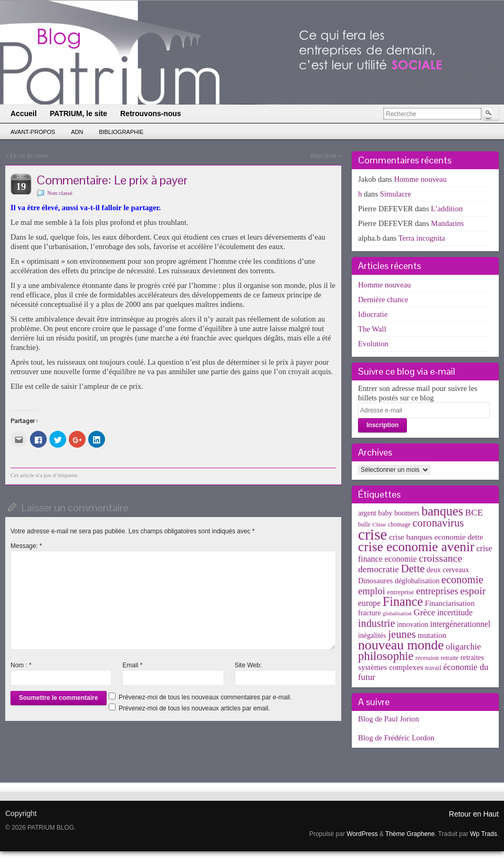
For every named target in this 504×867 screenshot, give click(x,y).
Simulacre (396, 194)
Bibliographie (121, 132)
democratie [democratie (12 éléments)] (379, 569)
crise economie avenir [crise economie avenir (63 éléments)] (416, 546)
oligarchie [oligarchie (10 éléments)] (463, 647)
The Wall (372, 329)
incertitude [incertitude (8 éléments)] (455, 612)
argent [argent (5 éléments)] (367, 513)
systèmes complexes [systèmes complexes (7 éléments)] (391, 667)
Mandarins (448, 223)
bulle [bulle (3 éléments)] (364, 524)
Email (132, 665)
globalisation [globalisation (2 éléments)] (397, 613)
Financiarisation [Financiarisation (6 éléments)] (450, 603)
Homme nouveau (420, 179)
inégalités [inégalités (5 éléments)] (372, 636)
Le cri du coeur (29, 156)
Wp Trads (483, 834)
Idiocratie (373, 314)
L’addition (447, 209)
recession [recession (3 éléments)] (427, 658)
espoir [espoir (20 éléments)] (473, 591)
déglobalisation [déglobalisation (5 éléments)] (417, 581)
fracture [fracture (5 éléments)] (369, 613)
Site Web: (248, 665)
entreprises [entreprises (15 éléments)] (437, 591)
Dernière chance (383, 300)
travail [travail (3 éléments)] (433, 668)
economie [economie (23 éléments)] (463, 580)
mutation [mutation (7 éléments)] (432, 635)
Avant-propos (33, 132)
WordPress (362, 834)
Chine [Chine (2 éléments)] (379, 525)
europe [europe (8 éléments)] (369, 603)
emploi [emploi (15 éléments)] (372, 591)
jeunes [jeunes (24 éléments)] (402, 634)
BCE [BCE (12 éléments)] (474, 512)
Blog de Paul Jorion (388, 719)
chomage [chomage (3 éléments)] (399, 524)
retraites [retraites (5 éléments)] (472, 658)
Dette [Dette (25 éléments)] (413, 569)
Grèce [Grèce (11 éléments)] (424, 612)
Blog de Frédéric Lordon (396, 738)
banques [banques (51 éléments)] (443, 511)
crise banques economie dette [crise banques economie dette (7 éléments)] (436, 537)
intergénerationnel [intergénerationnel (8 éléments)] (460, 624)
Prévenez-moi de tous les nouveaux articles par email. (194, 708)
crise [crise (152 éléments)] (372, 534)
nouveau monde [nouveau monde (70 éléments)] (401, 645)
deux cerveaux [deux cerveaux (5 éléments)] (448, 570)
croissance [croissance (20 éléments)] (441, 558)
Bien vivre (323, 156)
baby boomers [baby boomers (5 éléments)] (399, 513)
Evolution (373, 344)
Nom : (21, 665)
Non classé (60, 193)
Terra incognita (422, 238)
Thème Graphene (410, 834)
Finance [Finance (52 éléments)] (403, 601)
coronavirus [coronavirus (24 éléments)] (438, 523)
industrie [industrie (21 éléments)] (376, 623)
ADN (77, 132)
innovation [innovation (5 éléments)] (413, 625)
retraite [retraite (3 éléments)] (449, 658)
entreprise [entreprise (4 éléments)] (401, 592)
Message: (26, 546)
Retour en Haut (474, 814)
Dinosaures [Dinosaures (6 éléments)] (375, 581)
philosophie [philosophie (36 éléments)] (386, 656)
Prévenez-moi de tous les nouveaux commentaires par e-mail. (205, 697)
